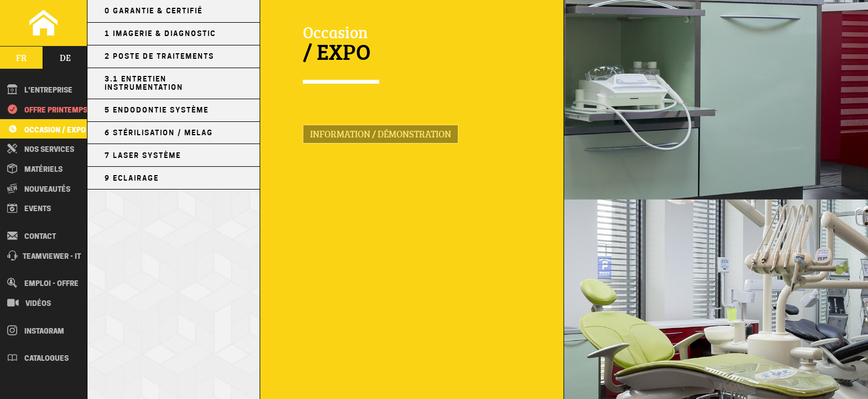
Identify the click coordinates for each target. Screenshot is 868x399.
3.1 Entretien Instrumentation (144, 83)
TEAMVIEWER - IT (44, 255)
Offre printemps (47, 109)
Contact (32, 236)
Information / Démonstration (381, 134)
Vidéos (29, 303)
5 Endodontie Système (157, 110)
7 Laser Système (143, 155)
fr (21, 58)
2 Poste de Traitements (159, 56)
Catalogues (38, 357)
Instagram (36, 330)
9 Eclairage (132, 178)
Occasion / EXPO (46, 129)
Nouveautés (39, 188)
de (65, 58)
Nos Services (41, 149)
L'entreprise (40, 89)
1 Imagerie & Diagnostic (160, 34)
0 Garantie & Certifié (154, 11)
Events (29, 208)
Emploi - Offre (43, 283)
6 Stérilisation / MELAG (159, 133)
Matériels (35, 168)
